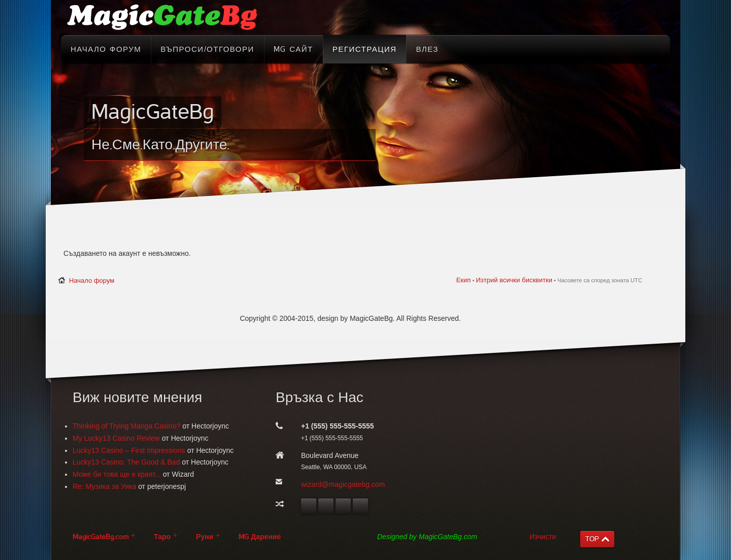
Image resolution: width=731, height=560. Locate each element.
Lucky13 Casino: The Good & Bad (126, 462)
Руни (205, 537)
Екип (464, 280)
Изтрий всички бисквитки (514, 280)
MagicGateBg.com (101, 537)
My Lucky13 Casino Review (116, 438)
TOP (592, 539)
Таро (162, 537)
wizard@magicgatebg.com (343, 484)
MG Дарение (260, 537)
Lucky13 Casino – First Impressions (129, 450)
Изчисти (543, 537)
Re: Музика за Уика (104, 486)
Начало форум (92, 281)
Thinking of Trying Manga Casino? (126, 426)
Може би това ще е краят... (117, 474)
